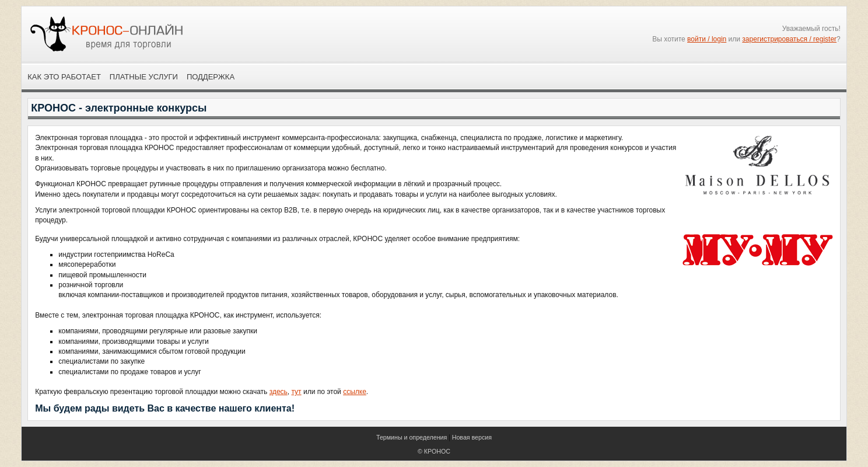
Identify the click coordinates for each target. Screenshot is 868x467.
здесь (279, 392)
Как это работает (64, 77)
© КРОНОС (434, 451)
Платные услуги (144, 77)
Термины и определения (412, 437)
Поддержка (211, 77)
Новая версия (472, 437)
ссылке (355, 392)
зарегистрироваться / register (789, 39)
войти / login (707, 39)
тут (296, 392)
